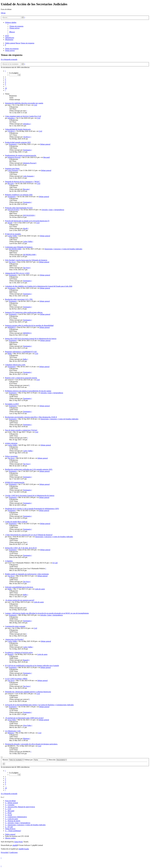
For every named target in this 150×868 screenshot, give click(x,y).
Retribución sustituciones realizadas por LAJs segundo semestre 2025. (29, 469)
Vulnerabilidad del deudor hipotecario (18, 129)
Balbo (10, 354)
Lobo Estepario (13, 170)
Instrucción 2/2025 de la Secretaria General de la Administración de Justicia (31, 339)
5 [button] (5, 85)
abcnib (10, 223)
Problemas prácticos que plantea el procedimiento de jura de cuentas (28, 391)
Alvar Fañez (12, 720)
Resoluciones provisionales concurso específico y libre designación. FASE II (31, 417)
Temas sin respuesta (12, 49)
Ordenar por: (36, 760)
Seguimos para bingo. (12, 169)
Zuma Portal (18, 842)
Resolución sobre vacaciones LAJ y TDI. (19, 299)
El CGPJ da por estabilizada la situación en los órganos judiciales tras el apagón (32, 666)
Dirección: (58, 760)
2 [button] (5, 79)
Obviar (3, 13)
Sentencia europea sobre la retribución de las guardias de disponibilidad (29, 325)
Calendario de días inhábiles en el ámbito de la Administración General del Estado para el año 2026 (39, 286)
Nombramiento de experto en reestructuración (21, 155)
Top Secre (12, 262)
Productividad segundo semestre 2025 (18, 142)
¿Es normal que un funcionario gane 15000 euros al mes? (24, 718)
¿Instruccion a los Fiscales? (14, 639)
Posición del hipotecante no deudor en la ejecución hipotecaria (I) (27, 221)
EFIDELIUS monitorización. (15, 482)
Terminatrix (13, 144)
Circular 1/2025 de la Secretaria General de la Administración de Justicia (30, 495)
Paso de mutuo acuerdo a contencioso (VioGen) (21, 430)
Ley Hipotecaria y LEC (13, 731)
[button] (5, 71)
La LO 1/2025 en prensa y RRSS (16, 679)
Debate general (45, 144)
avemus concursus (11, 443)
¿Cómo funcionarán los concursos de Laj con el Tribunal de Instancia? (29, 535)
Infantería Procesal (14, 157)
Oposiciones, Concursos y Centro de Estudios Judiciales (63, 249)
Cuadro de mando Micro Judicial (16, 522)
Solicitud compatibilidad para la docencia (19, 587)
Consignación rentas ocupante (15, 626)
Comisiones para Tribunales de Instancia (19, 247)
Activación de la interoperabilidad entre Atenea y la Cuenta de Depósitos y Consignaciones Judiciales (39, 705)
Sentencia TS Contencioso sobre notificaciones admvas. (24, 312)
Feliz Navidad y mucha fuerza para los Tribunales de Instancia (26, 260)
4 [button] (5, 83)
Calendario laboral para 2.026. (15, 365)
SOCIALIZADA (13, 210)
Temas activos (10, 50)
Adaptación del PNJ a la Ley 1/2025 (17, 273)
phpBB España (24, 849)
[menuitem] (16, 26)
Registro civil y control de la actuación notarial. (21, 378)
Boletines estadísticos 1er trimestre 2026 (19, 195)
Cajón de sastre (40, 589)
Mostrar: (13, 760)
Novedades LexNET (12, 404)
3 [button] (5, 81)
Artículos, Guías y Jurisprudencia (53, 210)
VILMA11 (11, 131)
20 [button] (6, 88)
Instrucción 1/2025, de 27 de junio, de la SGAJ (21, 548)
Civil (35, 105)
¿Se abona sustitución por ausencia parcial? (20, 600)
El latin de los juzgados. (13, 234)
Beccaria (11, 183)
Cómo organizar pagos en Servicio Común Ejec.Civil (23, 116)
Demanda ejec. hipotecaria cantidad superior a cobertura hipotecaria (28, 692)
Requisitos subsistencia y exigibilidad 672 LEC (21, 352)
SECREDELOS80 (15, 249)
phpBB (15, 845)
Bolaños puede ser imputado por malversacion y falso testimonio (27, 574)
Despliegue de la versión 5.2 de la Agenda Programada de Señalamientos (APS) (32, 509)
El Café (55, 563)
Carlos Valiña (12, 236)
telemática (11, 118)
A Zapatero (9, 561)
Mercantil (46, 157)
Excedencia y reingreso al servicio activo (19, 652)
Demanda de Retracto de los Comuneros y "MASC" (23, 182)
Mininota (11, 733)
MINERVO (12, 327)
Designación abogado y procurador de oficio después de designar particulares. (31, 744)
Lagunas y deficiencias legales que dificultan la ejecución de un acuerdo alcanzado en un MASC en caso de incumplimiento (47, 613)
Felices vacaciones (11, 456)
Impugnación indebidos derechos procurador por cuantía (24, 103)
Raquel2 (10, 654)
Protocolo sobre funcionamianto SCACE (19, 208)
